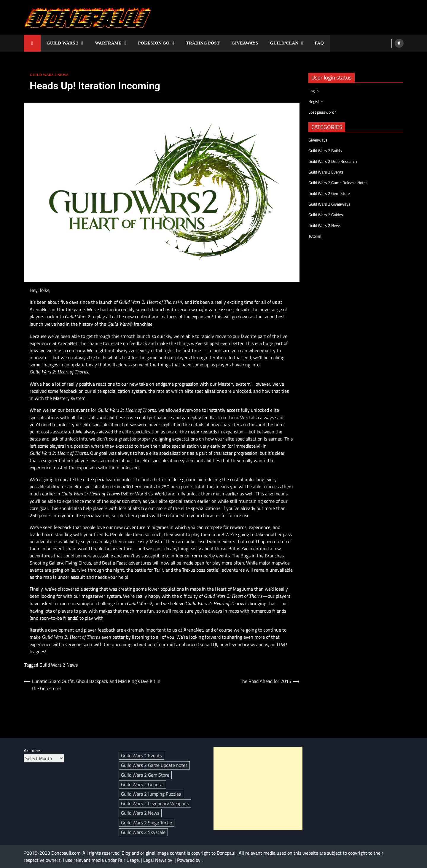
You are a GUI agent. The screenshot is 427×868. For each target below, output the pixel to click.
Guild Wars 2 (62, 43)
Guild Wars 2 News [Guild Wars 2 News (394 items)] (140, 813)
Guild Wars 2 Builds (325, 151)
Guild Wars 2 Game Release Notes (338, 183)
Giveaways (245, 43)
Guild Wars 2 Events (326, 172)
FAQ (320, 43)
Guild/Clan (284, 43)
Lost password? (322, 112)
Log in (314, 91)
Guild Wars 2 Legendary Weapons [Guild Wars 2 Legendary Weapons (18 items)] (155, 803)
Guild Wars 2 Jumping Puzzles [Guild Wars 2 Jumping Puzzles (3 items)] (151, 794)
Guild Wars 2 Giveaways (329, 204)
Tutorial (315, 236)
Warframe (108, 43)
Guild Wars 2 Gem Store (329, 193)
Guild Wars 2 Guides (326, 215)
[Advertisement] (258, 788)
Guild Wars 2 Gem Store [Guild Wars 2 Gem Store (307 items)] (145, 775)
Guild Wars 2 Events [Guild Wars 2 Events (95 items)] (141, 756)
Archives (32, 751)
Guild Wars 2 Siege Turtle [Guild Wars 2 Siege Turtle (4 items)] (146, 823)
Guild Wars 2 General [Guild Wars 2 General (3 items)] (142, 784)
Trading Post (203, 43)
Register (316, 101)
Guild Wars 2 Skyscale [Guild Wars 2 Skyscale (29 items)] (143, 832)
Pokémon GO (154, 43)
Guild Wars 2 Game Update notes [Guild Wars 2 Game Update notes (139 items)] (154, 765)
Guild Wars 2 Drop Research (333, 161)
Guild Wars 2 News (49, 75)
